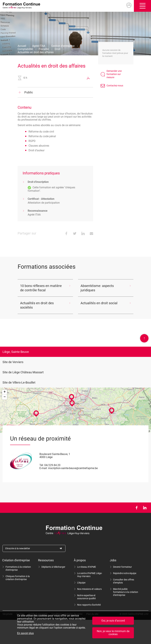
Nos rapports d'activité (89, 605)
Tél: (42, 465)
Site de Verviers (13, 362)
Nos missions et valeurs (89, 589)
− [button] (5, 397)
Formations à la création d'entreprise (18, 568)
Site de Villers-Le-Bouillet (19, 382)
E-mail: (43, 468)
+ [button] (5, 392)
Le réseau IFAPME (87, 567)
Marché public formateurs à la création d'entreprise (126, 592)
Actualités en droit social (99, 303)
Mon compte (129, 5)
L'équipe (81, 583)
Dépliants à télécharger (53, 567)
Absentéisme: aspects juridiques (97, 288)
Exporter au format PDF (88, 78)
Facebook (136, 508)
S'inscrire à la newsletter (18, 548)
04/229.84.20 (52, 465)
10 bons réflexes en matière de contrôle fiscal (41, 288)
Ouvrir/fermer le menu (142, 6)
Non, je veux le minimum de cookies (113, 633)
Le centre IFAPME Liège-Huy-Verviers (90, 575)
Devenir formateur (122, 567)
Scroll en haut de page (144, 338)
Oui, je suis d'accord (113, 621)
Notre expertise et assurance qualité (86, 597)
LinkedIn (145, 508)
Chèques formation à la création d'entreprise (18, 578)
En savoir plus (25, 633)
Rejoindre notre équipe (125, 573)
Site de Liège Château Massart (23, 372)
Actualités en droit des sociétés (37, 305)
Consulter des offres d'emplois (124, 581)
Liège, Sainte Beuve (16, 352)
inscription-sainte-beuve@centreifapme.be (73, 468)
